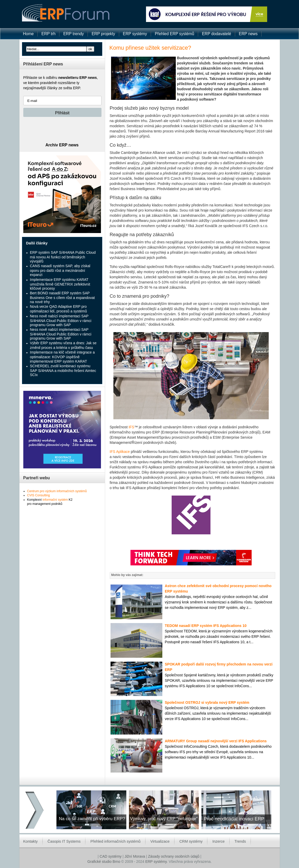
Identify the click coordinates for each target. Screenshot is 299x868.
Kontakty (31, 841)
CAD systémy (111, 856)
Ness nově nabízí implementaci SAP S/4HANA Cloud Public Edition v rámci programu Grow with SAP (61, 320)
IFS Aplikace (120, 452)
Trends (240, 841)
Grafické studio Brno (104, 862)
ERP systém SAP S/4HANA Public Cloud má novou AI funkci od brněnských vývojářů (63, 257)
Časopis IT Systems (64, 841)
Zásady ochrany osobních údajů (174, 856)
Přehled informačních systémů (115, 841)
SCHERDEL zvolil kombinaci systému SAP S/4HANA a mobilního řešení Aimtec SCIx (63, 370)
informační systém (55, 500)
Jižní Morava (135, 856)
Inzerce (218, 841)
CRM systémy (191, 841)
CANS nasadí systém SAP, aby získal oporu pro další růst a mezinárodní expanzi (60, 270)
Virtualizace (160, 841)
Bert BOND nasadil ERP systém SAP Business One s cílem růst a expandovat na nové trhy (63, 297)
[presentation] (63, 130)
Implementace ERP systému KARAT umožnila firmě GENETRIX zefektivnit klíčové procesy (60, 284)
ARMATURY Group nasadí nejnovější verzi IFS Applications (216, 741)
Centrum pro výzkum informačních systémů (57, 491)
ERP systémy (156, 862)
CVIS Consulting (39, 495)
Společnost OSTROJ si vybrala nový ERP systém (207, 702)
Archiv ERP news (62, 145)
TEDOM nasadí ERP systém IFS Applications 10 (206, 626)
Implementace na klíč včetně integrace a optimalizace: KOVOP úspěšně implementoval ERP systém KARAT (63, 357)
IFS (132, 427)
